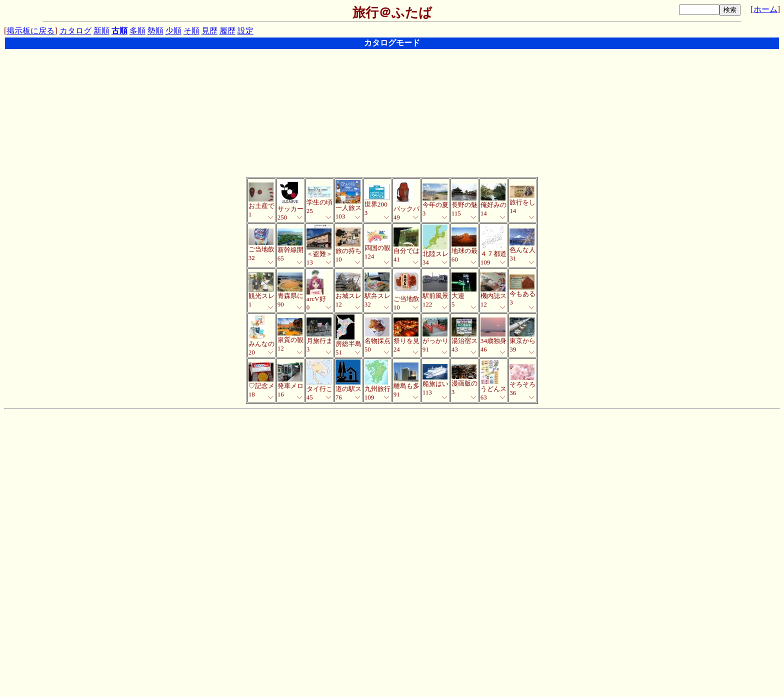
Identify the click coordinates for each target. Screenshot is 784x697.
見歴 (209, 31)
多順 (137, 31)
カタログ (75, 31)
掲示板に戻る (30, 31)
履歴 (227, 31)
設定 (245, 31)
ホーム (765, 9)
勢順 (155, 31)
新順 (101, 31)
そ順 (191, 31)
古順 (119, 31)
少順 (173, 31)
